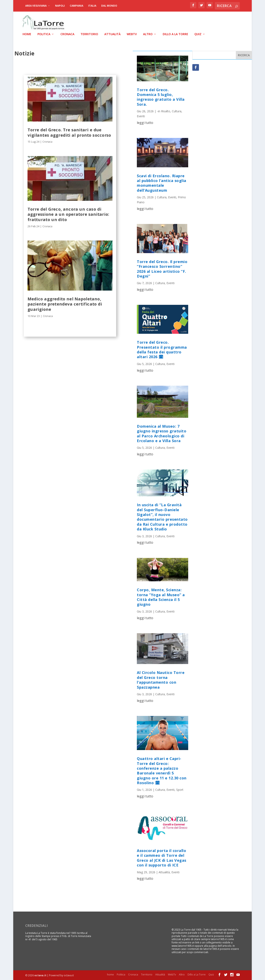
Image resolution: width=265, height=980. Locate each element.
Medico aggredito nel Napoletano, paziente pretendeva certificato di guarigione (65, 304)
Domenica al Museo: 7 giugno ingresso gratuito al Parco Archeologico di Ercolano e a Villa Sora (162, 433)
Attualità (112, 34)
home (27, 34)
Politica (44, 34)
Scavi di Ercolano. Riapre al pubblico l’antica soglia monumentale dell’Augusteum (162, 183)
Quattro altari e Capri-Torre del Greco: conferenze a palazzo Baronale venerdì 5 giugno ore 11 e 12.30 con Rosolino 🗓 (162, 770)
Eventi (141, 116)
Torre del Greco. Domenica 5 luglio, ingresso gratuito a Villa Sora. (161, 97)
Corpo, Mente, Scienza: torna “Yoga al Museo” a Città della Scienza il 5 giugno (161, 597)
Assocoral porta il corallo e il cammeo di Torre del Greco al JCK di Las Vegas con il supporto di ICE (162, 858)
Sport (180, 789)
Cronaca (67, 34)
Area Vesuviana (36, 6)
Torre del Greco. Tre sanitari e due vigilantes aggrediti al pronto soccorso (69, 132)
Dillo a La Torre (175, 34)
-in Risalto (164, 111)
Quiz (198, 34)
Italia (92, 6)
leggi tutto (145, 122)
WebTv (132, 34)
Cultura (177, 111)
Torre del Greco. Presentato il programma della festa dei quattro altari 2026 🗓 (162, 349)
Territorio (89, 34)
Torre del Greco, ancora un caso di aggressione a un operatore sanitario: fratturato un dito (68, 214)
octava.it (40, 975)
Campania (76, 6)
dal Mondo (109, 6)
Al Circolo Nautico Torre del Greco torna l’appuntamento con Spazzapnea (161, 680)
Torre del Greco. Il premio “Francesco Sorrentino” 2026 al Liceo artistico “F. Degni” (162, 268)
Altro (148, 34)
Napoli (60, 6)
